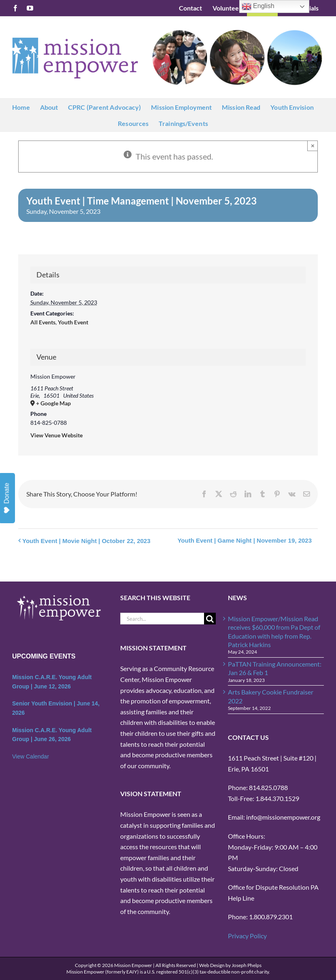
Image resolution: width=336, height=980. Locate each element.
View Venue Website (56, 435)
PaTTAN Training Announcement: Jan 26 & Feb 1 (275, 668)
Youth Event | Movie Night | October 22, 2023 (86, 541)
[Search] (210, 619)
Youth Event (73, 322)
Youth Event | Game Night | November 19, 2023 (245, 540)
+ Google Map (53, 403)
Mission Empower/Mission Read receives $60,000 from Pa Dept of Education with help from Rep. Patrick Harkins (274, 632)
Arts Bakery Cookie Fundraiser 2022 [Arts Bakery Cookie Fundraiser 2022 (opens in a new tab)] (271, 696)
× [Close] (313, 146)
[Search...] (162, 619)
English (258, 6)
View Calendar (31, 756)
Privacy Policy (247, 936)
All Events (43, 322)
